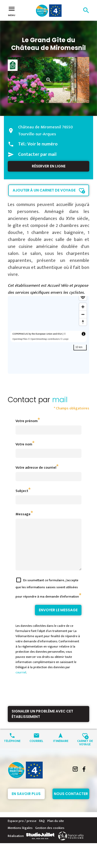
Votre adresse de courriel (36, 468)
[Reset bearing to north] (83, 322)
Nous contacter (71, 803)
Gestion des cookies (50, 837)
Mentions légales (20, 837)
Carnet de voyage (85, 752)
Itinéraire (61, 750)
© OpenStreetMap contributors (44, 339)
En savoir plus (26, 803)
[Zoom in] (83, 307)
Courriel (36, 750)
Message (23, 514)
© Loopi (64, 339)
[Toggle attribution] (84, 334)
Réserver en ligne (49, 166)
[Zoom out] (83, 314)
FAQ (42, 830)
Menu (12, 11)
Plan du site (56, 830)
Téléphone (12, 750)
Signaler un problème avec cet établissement (42, 723)
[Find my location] (83, 297)
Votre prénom (27, 421)
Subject (22, 491)
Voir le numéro (43, 144)
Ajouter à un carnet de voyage (44, 190)
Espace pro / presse (22, 830)
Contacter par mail (37, 155)
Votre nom (24, 444)
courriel (21, 682)
